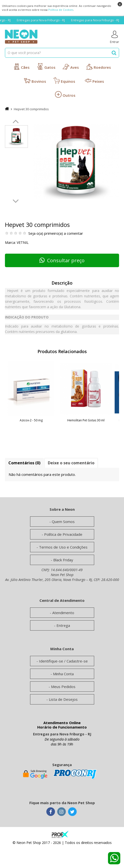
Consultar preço (62, 260)
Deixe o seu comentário (71, 463)
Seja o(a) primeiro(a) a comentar (56, 233)
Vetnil (23, 242)
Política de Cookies (61, 10)
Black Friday (63, 560)
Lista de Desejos (63, 699)
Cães (21, 66)
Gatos (46, 66)
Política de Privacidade (63, 534)
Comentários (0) (24, 463)
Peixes (94, 80)
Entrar (115, 37)
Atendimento (63, 613)
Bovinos (35, 80)
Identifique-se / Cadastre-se (63, 661)
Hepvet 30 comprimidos (31, 109)
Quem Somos (63, 522)
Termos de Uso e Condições (63, 547)
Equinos (64, 80)
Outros (65, 94)
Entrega (63, 625)
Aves (71, 66)
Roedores (98, 66)
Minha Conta (63, 674)
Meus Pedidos (63, 687)
